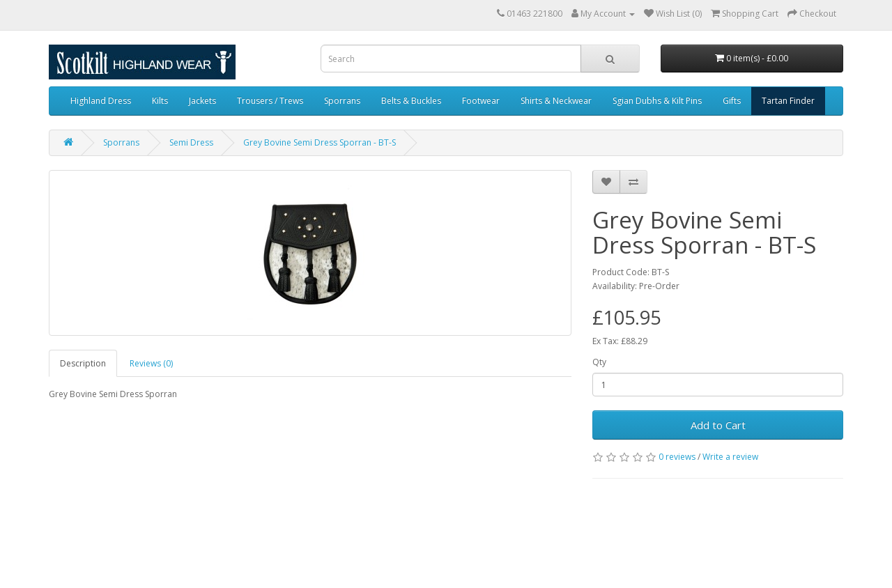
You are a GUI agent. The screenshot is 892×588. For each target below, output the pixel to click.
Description (83, 363)
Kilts (160, 101)
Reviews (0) (151, 363)
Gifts (732, 101)
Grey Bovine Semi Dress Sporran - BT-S (320, 142)
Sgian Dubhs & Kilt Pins (657, 101)
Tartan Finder (788, 101)
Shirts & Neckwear (556, 101)
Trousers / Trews (270, 101)
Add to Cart (718, 425)
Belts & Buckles (411, 101)
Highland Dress (101, 101)
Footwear (481, 101)
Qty (599, 362)
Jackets (202, 101)
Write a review (730, 457)
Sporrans (342, 101)
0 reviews (677, 457)
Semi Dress (191, 142)
